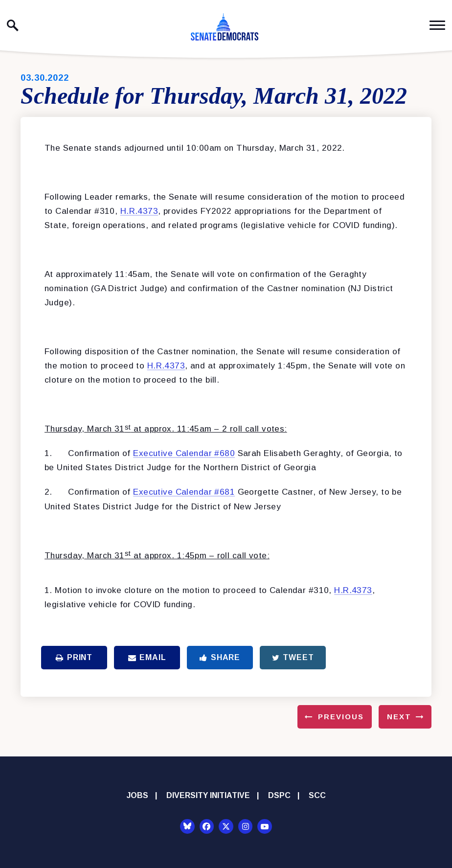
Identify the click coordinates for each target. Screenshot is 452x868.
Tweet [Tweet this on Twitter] (293, 657)
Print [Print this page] (74, 657)
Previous (341, 717)
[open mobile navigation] (437, 25)
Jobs (137, 795)
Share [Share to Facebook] (220, 657)
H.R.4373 (139, 211)
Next (399, 717)
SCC (317, 795)
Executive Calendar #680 (184, 453)
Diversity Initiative (208, 795)
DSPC (279, 795)
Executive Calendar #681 (184, 492)
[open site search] (13, 25)
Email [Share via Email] (147, 657)
